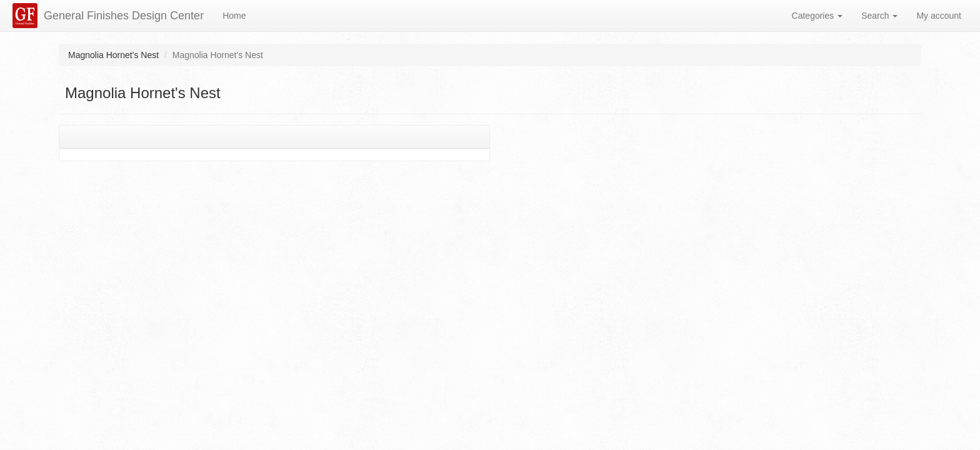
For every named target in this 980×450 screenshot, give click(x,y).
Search (879, 16)
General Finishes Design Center (124, 16)
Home (234, 16)
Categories (817, 16)
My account (939, 16)
